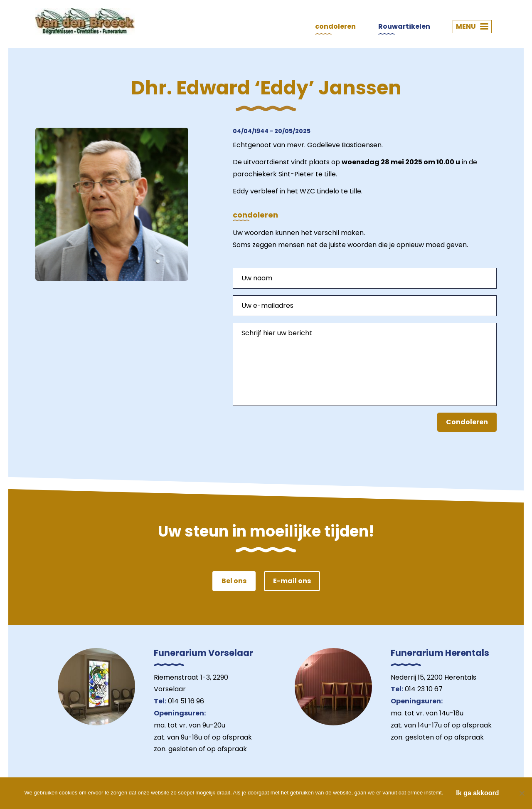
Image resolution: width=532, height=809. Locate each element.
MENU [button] (472, 26)
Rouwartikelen (404, 26)
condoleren (335, 26)
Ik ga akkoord (477, 793)
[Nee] (522, 793)
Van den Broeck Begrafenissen (85, 22)
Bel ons (234, 581)
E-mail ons (292, 581)
